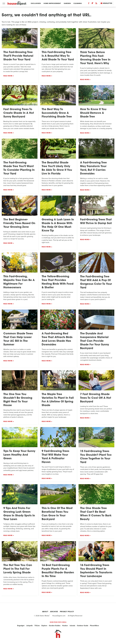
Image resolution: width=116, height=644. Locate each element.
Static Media (45, 616)
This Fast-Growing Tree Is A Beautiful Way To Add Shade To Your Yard (58, 56)
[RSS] (96, 4)
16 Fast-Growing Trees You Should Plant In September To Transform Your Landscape (96, 571)
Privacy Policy (67, 612)
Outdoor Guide (83, 626)
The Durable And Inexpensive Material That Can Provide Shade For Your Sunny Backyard (95, 341)
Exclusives (36, 3)
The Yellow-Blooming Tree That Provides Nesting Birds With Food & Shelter (58, 282)
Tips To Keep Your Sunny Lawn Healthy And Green (19, 455)
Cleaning (78, 3)
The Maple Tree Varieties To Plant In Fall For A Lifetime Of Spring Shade (58, 400)
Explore (44, 626)
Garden (67, 3)
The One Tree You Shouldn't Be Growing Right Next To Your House (18, 400)
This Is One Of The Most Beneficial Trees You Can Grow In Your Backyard (57, 514)
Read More (8, 76)
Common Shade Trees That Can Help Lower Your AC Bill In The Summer (18, 339)
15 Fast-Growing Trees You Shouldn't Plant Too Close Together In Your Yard (96, 457)
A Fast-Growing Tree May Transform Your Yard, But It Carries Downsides (93, 168)
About (45, 612)
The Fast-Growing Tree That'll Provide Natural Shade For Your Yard (18, 56)
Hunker (65, 626)
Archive (54, 612)
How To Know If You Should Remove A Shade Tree (93, 113)
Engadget (21, 626)
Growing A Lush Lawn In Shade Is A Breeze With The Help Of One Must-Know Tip (58, 225)
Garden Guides (55, 626)
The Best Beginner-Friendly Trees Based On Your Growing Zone (19, 223)
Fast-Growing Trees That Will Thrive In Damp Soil (96, 222)
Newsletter (106, 3)
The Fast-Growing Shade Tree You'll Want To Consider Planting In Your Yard (19, 168)
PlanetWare (94, 626)
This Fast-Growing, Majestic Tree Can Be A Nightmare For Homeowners (19, 282)
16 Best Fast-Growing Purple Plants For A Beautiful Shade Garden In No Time (58, 571)
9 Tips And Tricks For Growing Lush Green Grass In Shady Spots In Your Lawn (19, 514)
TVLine (37, 626)
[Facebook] (89, 4)
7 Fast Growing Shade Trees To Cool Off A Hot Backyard (96, 398)
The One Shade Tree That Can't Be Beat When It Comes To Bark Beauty (96, 514)
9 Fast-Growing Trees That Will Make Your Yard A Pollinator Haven (55, 457)
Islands (72, 626)
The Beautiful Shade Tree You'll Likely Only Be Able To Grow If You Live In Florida (57, 168)
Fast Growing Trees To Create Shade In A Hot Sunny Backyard (19, 113)
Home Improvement (52, 3)
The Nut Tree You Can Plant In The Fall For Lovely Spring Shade (18, 569)
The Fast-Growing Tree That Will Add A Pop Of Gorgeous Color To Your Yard (96, 282)
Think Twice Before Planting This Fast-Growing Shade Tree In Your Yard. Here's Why (95, 58)
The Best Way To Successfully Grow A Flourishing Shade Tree (57, 113)
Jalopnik (29, 626)
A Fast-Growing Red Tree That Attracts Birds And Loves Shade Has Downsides (57, 339)
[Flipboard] (93, 4)
